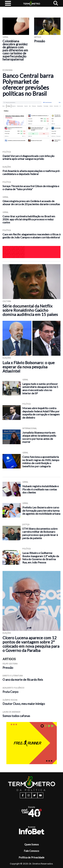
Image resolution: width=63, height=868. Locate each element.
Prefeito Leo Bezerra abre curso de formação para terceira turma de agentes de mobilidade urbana (41, 510)
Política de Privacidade (32, 857)
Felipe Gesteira (10, 664)
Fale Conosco (32, 851)
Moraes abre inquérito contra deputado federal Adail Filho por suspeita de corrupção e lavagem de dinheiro (41, 413)
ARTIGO (38, 37)
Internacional (30, 428)
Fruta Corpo (10, 692)
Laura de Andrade (11, 712)
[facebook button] (23, 795)
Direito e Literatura (13, 676)
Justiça (26, 524)
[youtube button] (40, 795)
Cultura (7, 301)
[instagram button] (29, 795)
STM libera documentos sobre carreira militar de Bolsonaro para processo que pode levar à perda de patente (40, 533)
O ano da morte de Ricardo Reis (23, 680)
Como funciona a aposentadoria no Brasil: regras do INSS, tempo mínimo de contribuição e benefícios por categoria (41, 461)
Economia (7, 70)
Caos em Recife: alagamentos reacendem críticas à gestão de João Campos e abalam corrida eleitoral (32, 236)
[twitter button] (35, 795)
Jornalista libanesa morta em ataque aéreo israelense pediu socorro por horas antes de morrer (39, 437)
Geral (5, 37)
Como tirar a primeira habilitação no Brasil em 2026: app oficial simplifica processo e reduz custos (29, 219)
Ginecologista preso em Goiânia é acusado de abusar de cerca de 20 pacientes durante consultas (31, 203)
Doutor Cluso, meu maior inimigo (24, 704)
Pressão (40, 41)
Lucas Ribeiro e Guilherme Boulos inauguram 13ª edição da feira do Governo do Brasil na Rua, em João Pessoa (41, 558)
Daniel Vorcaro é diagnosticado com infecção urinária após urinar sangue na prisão (28, 157)
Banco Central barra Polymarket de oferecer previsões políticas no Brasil (28, 85)
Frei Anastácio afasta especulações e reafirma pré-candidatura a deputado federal (31, 172)
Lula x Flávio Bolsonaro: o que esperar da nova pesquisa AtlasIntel (29, 367)
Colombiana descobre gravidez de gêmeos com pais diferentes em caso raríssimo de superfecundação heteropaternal (15, 50)
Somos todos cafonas (16, 716)
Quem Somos (32, 844)
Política (7, 152)
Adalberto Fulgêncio (13, 688)
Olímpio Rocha (10, 700)
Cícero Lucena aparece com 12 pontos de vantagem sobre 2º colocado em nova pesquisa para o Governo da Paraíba (31, 644)
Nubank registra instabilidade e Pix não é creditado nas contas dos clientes (40, 489)
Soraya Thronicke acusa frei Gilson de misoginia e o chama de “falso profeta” (31, 188)
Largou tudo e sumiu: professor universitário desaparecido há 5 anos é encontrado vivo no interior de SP (40, 388)
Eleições (7, 167)
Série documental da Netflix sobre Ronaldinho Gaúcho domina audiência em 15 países (30, 310)
